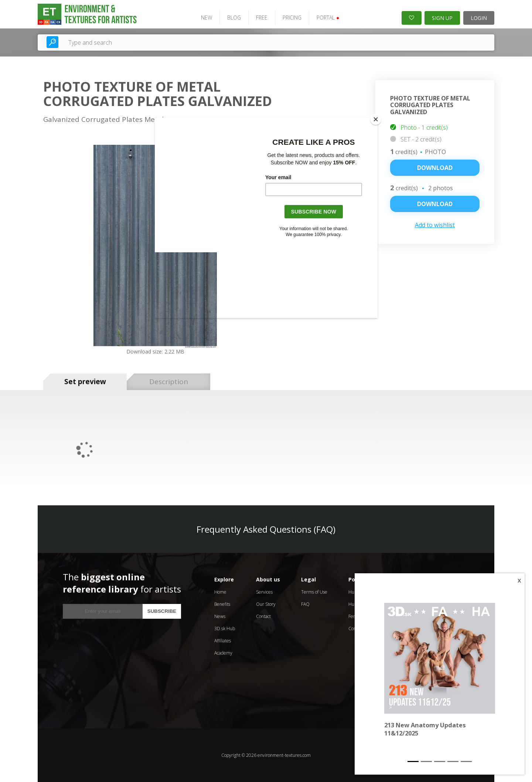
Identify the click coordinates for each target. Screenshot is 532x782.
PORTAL (328, 18)
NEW (207, 18)
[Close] (376, 119)
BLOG (234, 18)
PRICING (292, 18)
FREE (262, 18)
